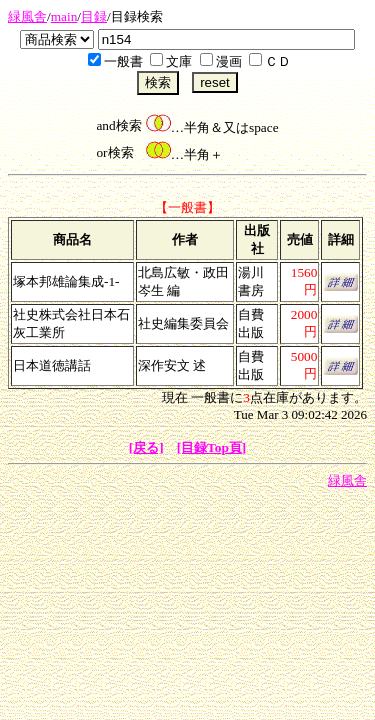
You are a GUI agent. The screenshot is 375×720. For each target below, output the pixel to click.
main (64, 16)
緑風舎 (27, 16)
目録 (94, 16)
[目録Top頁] (212, 447)
